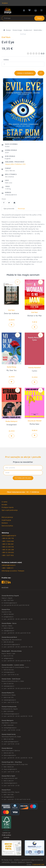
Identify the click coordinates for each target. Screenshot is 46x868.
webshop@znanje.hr (9, 535)
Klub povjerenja (7, 517)
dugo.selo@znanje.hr (10, 769)
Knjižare (5, 3)
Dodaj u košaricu (25, 73)
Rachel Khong (12, 367)
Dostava (5, 523)
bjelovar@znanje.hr (10, 755)
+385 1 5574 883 (8, 711)
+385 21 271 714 (8, 656)
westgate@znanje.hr (10, 728)
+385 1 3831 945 (8, 795)
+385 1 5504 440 (8, 541)
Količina (6, 60)
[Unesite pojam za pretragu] (23, 18)
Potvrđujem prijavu (23, 478)
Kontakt (4, 504)
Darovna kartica (7, 526)
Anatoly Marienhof (35, 367)
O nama (4, 502)
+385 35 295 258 (8, 550)
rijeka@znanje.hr (9, 631)
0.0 (36, 53)
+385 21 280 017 (8, 781)
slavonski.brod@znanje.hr (12, 644)
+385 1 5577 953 (8, 555)
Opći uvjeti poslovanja (10, 510)
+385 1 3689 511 (8, 568)
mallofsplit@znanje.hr (11, 783)
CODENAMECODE (38, 864)
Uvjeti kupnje (6, 520)
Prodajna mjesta (8, 507)
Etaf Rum (11, 310)
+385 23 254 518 (8, 547)
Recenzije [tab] (21, 208)
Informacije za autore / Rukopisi (13, 571)
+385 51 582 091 (8, 544)
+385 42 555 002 (8, 670)
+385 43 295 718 (8, 538)
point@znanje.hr (9, 797)
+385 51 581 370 (8, 697)
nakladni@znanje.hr (9, 565)
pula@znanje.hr (9, 617)
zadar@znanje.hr (9, 686)
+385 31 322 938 (8, 739)
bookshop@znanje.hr (10, 603)
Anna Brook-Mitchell (35, 421)
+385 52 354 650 (8, 552)
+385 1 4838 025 (8, 767)
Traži (39, 18)
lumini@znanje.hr (9, 672)
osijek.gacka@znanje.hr (11, 742)
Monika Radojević (11, 421)
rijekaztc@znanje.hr (10, 700)
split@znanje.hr (9, 658)
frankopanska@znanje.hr (12, 714)
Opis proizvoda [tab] (9, 208)
